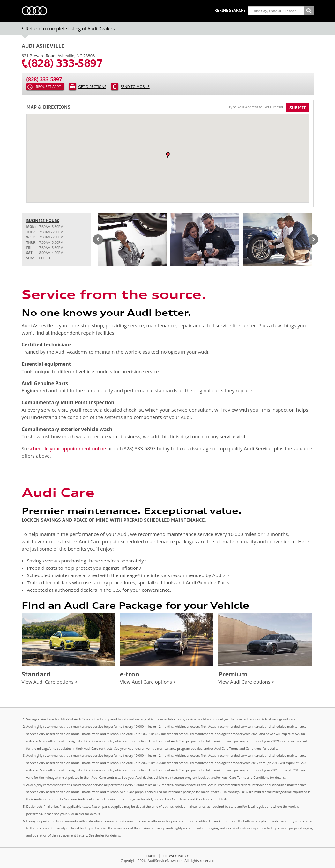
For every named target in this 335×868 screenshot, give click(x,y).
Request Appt (48, 87)
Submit (298, 108)
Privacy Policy (176, 856)
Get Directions (92, 87)
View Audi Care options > (50, 682)
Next (313, 240)
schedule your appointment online (67, 448)
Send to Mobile (135, 87)
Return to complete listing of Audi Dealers (70, 29)
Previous (98, 240)
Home (151, 856)
